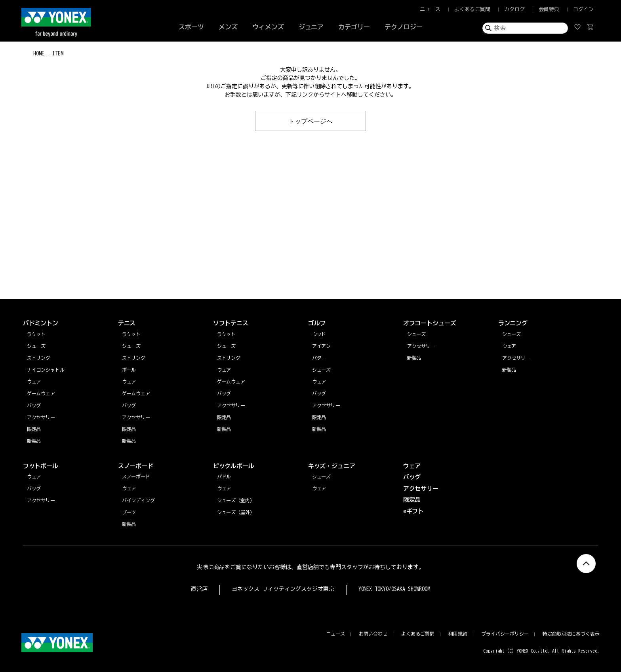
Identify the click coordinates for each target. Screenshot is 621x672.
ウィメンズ (268, 27)
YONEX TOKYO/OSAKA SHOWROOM (394, 589)
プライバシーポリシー (505, 634)
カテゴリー (354, 27)
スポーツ (191, 27)
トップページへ (310, 121)
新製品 (509, 370)
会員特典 (549, 9)
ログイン (583, 9)
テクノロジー (404, 27)
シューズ (512, 334)
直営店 (199, 589)
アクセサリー (516, 358)
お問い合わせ (373, 634)
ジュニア (311, 27)
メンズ (228, 27)
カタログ (514, 9)
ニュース (430, 9)
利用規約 (458, 634)
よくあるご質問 (472, 9)
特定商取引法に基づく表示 (571, 634)
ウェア (509, 346)
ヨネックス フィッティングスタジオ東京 (283, 589)
